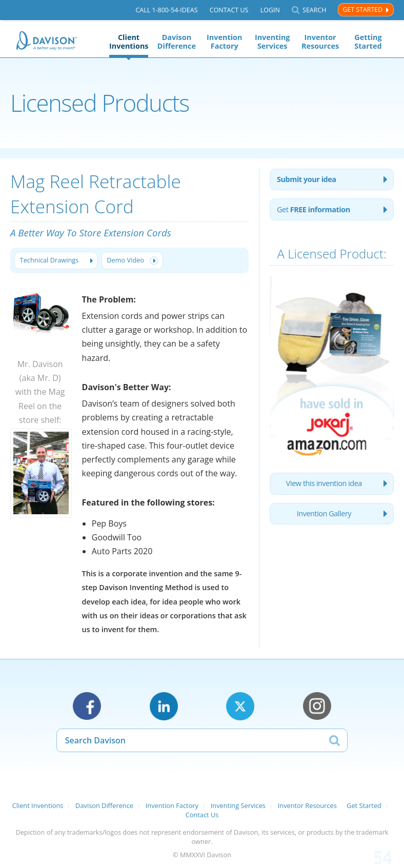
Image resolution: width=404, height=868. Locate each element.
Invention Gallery (324, 513)
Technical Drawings (49, 260)
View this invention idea (324, 483)
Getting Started (368, 42)
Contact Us (229, 10)
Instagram (317, 706)
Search (314, 10)
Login (270, 10)
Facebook (87, 706)
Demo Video (125, 260)
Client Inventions (129, 42)
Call (166, 10)
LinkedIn (164, 706)
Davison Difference (177, 42)
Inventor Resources (320, 42)
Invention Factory (224, 42)
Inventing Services (272, 42)
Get (314, 209)
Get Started (362, 9)
